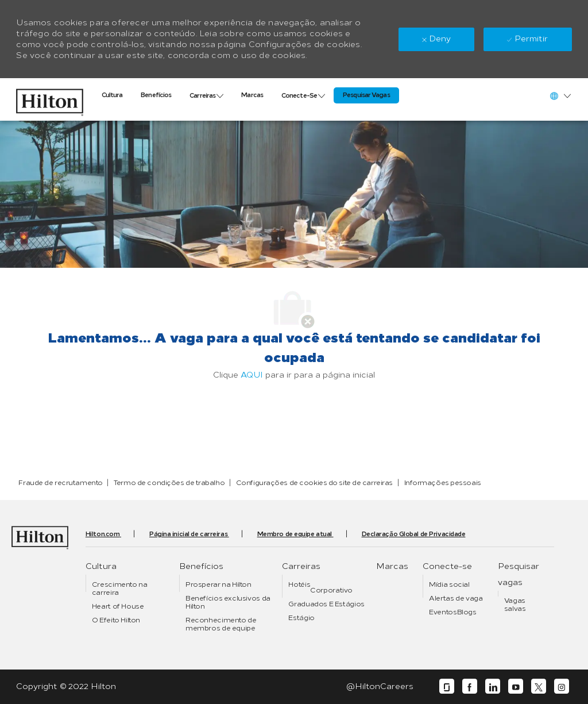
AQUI (252, 375)
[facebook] (470, 686)
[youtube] (516, 686)
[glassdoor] (447, 686)
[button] (560, 96)
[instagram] (562, 686)
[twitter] (539, 686)
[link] (49, 99)
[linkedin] (493, 686)
